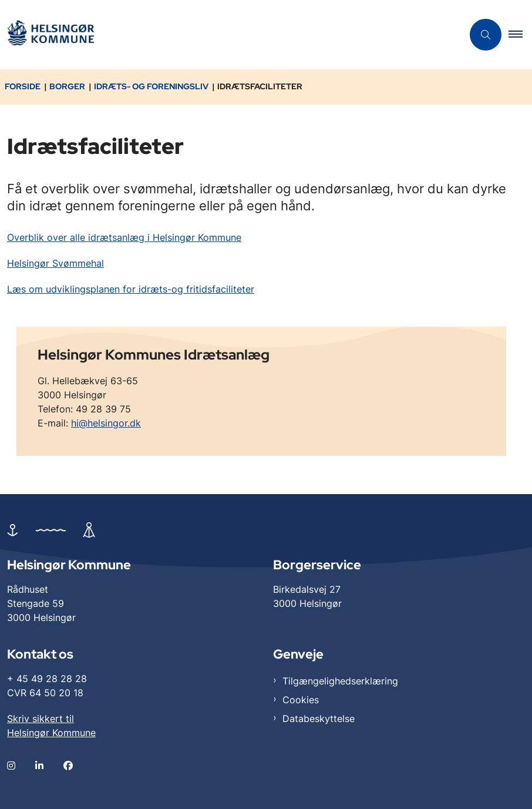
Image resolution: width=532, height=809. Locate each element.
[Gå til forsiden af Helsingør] (50, 35)
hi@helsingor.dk (106, 423)
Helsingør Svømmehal (55, 263)
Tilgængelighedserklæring (340, 681)
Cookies (301, 700)
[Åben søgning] (486, 35)
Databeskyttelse (319, 719)
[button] (520, 35)
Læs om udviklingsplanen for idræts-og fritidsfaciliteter (131, 289)
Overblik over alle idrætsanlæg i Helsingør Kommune (124, 237)
